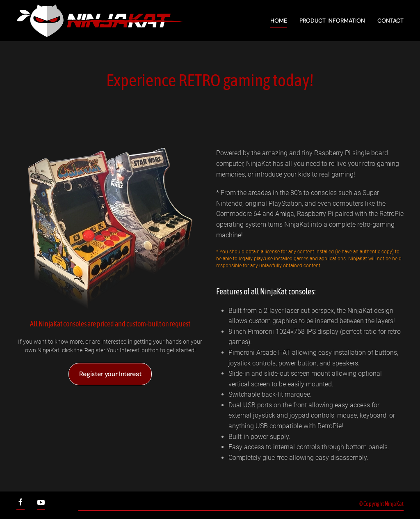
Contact (390, 21)
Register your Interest (110, 374)
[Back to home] (99, 21)
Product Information (332, 21)
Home (279, 21)
